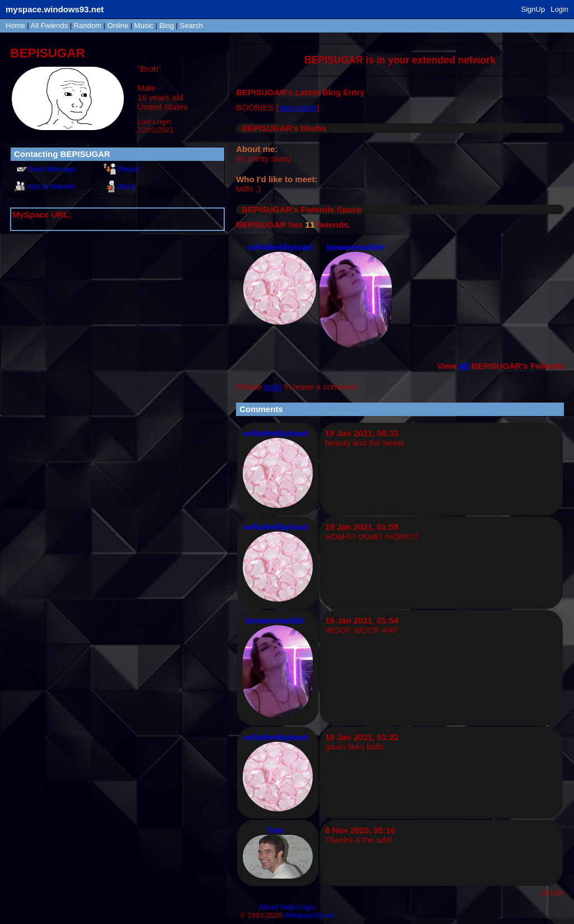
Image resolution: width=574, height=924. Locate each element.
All (49, 26)
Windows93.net (309, 915)
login (273, 387)
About (269, 907)
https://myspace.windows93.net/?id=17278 (92, 224)
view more (298, 107)
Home (15, 26)
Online (118, 26)
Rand (88, 26)
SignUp (533, 9)
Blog (166, 26)
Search (191, 26)
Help (288, 907)
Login (559, 9)
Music (144, 26)
